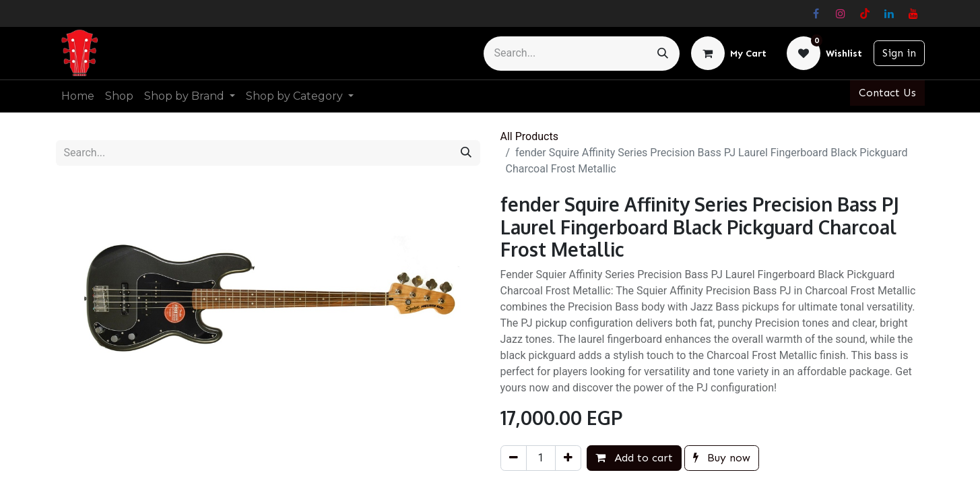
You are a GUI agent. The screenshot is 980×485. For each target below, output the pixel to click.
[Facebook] (816, 13)
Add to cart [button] (634, 458)
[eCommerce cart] (729, 53)
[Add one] (568, 458)
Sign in (899, 53)
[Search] (663, 54)
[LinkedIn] (889, 13)
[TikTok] (865, 13)
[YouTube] (913, 13)
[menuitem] (78, 96)
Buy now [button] (722, 458)
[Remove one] (514, 458)
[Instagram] (841, 13)
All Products (529, 136)
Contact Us (887, 93)
